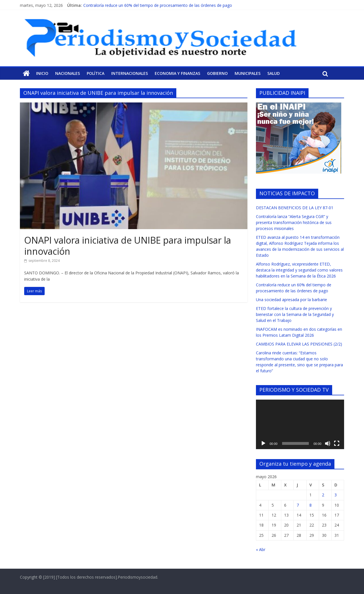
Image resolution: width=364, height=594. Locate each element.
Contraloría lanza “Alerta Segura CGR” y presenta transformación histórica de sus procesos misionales (294, 222)
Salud (274, 73)
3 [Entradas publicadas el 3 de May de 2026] (336, 495)
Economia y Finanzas (177, 73)
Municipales (248, 73)
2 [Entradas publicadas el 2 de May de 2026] (323, 495)
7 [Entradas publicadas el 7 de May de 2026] (298, 505)
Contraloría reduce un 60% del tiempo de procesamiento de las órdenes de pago (158, 5)
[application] (300, 424)
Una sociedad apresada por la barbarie (291, 300)
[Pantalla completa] (337, 443)
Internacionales (130, 73)
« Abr (261, 549)
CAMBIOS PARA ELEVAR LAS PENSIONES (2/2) (299, 344)
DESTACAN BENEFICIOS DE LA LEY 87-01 (295, 208)
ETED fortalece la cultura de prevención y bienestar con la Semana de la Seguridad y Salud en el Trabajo (295, 314)
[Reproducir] (263, 443)
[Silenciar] (328, 443)
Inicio (42, 73)
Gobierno (217, 73)
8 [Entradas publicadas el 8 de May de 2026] (311, 505)
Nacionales (68, 73)
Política (96, 73)
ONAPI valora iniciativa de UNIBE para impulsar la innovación (128, 245)
